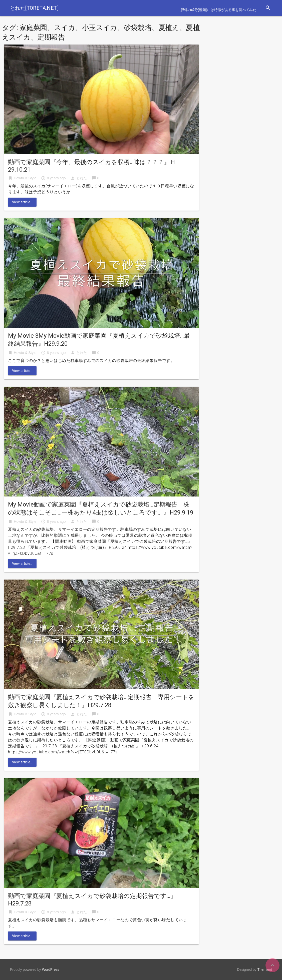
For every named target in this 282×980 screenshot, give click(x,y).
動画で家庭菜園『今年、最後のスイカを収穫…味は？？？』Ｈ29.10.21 (92, 166)
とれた (82, 178)
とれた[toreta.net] (34, 8)
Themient (265, 969)
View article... (22, 202)
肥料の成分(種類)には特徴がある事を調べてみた (218, 10)
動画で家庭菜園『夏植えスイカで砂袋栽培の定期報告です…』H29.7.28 (92, 900)
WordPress (51, 969)
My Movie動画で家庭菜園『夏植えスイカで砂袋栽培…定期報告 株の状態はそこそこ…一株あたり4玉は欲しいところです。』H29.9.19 (101, 509)
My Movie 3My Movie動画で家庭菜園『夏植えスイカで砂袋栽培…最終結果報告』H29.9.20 (99, 340)
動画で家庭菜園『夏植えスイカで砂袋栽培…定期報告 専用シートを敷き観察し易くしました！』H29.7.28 (101, 701)
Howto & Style (25, 178)
